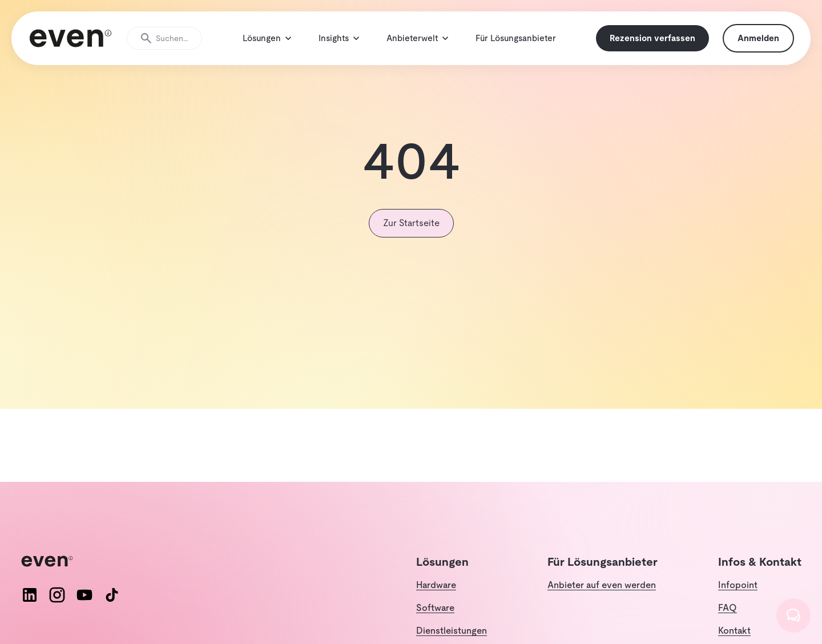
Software (435, 623)
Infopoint (738, 600)
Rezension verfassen (648, 45)
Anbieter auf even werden (602, 600)
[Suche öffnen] (168, 46)
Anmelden (754, 45)
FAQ (728, 623)
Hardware (436, 600)
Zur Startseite (411, 238)
